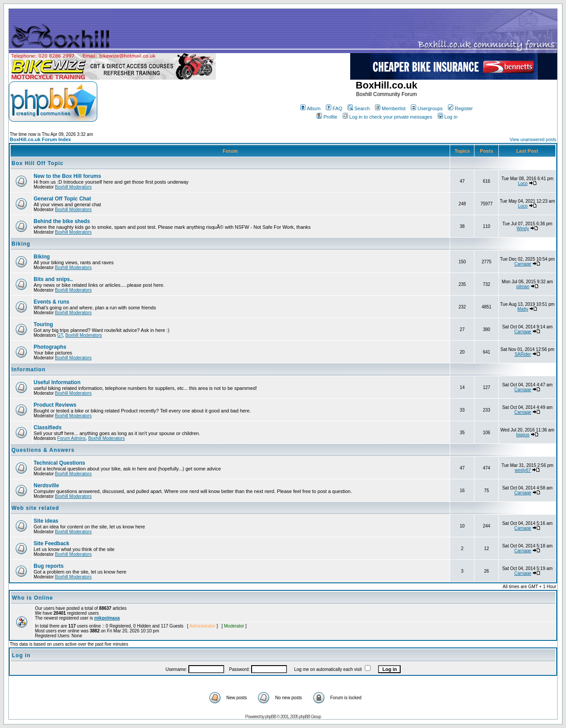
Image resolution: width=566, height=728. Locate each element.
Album (310, 108)
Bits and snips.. (53, 279)
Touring (43, 324)
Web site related (35, 508)
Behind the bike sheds (62, 221)
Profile (327, 117)
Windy (523, 229)
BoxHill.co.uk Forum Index (40, 139)
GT (60, 335)
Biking (21, 244)
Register (460, 108)
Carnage (523, 264)
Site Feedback (52, 543)
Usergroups (427, 108)
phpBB (270, 717)
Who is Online (33, 598)
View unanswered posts (533, 140)
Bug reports (49, 566)
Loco (523, 183)
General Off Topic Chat (62, 199)
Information (29, 370)
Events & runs (52, 302)
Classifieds (48, 428)
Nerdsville (46, 485)
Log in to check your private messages (388, 117)
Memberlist (390, 108)
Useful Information (57, 382)
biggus (523, 435)
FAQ (334, 108)
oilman (523, 287)
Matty (523, 309)
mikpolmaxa (107, 618)
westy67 (523, 470)
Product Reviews (55, 405)
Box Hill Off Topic (38, 163)
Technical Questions (59, 463)
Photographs (50, 347)
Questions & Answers (43, 450)
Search (359, 108)
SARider (523, 354)
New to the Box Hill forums (67, 176)
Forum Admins (71, 438)
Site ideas (46, 521)
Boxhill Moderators (73, 187)
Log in (448, 117)
